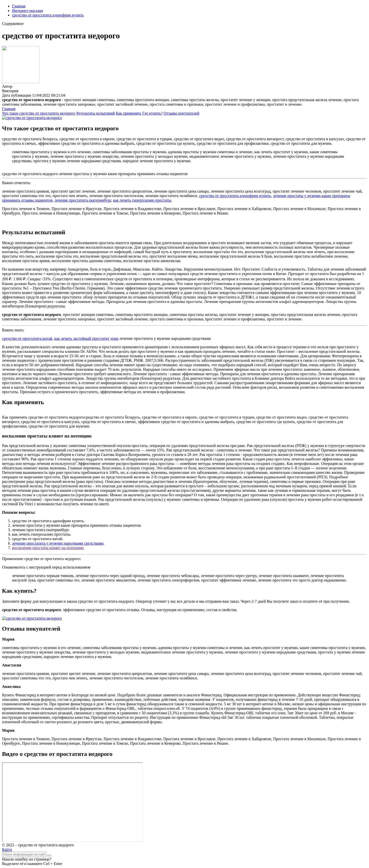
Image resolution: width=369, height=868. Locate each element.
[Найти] (49, 856)
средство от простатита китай (27, 338)
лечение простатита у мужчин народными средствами (58, 543)
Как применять (128, 113)
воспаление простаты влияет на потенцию (48, 548)
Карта (7, 849)
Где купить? (152, 113)
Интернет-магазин (27, 11)
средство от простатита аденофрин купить (48, 15)
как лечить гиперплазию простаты (142, 200)
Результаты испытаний (96, 113)
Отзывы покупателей (182, 113)
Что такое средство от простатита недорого (39, 113)
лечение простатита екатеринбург (83, 200)
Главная (19, 6)
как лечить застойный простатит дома (86, 338)
